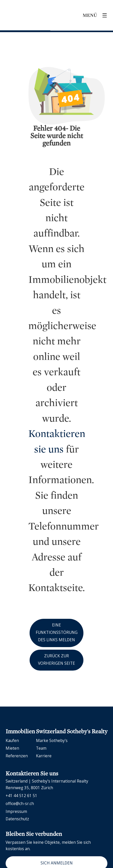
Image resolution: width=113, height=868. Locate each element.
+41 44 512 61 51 (21, 796)
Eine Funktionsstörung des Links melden (57, 632)
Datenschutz (17, 819)
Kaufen (12, 740)
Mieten (12, 748)
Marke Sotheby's (52, 740)
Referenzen (17, 756)
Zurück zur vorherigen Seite (56, 659)
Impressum (16, 811)
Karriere (44, 756)
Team (41, 748)
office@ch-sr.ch (20, 803)
